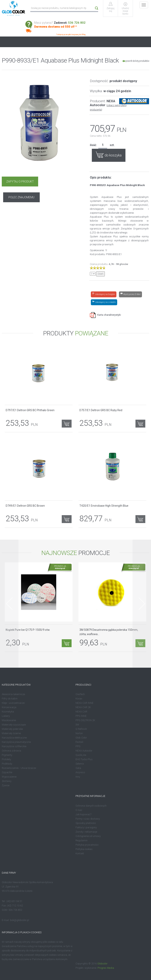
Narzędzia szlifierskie (14, 746)
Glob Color (81, 738)
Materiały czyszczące (14, 725)
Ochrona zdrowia (11, 751)
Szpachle (7, 772)
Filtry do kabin (10, 699)
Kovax (79, 699)
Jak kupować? (83, 814)
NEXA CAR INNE (84, 703)
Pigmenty (7, 755)
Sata (78, 768)
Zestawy (7, 781)
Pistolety (6, 759)
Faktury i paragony (86, 827)
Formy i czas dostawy (88, 819)
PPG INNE (81, 716)
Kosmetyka (8, 712)
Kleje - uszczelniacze (13, 703)
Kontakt (80, 853)
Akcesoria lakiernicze (13, 694)
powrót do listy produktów (136, 61)
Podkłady (7, 764)
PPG (78, 746)
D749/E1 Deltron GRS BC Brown (25, 506)
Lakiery (6, 716)
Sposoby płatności (86, 823)
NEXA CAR (81, 712)
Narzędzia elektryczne (14, 738)
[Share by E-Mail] (130, 294)
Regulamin (81, 840)
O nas (79, 810)
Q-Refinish (81, 729)
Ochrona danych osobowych (91, 805)
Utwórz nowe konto (126, 11)
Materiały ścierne (11, 733)
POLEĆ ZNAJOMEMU (57, 182)
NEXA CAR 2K (83, 707)
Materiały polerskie (12, 729)
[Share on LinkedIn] (104, 302)
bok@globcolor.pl (20, 920)
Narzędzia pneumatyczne (16, 742)
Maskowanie (9, 720)
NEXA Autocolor (84, 751)
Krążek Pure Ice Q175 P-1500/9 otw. (28, 630)
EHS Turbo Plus (84, 759)
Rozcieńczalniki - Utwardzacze (19, 768)
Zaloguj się (111, 10)
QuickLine (81, 755)
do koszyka (109, 154)
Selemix (80, 764)
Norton (79, 733)
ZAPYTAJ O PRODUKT (20, 182)
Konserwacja (9, 707)
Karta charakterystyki (105, 315)
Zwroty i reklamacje (86, 832)
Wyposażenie (9, 777)
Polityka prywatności (87, 845)
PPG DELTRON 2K (85, 720)
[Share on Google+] (104, 294)
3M (77, 725)
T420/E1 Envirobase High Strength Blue (104, 506)
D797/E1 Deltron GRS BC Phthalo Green (30, 410)
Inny (78, 777)
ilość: (93, 145)
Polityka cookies (84, 849)
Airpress (80, 772)
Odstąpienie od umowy (88, 836)
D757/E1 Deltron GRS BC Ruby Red (101, 410)
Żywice (6, 785)
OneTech (80, 694)
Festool (79, 742)
